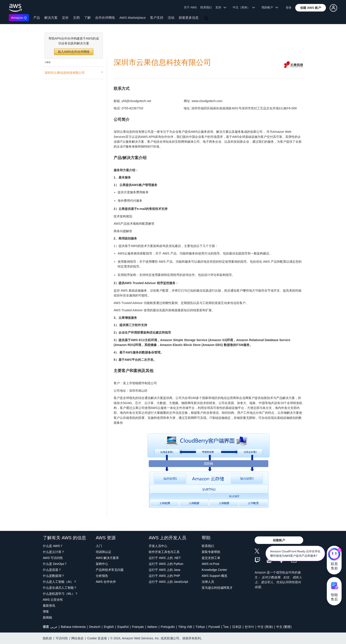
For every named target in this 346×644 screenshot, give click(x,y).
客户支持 (157, 18)
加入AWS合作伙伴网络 (74, 52)
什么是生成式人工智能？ (60, 588)
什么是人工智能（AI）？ (60, 582)
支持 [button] (221, 7)
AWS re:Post (211, 564)
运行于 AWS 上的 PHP (164, 576)
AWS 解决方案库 (107, 558)
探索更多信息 (189, 18)
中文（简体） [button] (244, 7)
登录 (289, 8)
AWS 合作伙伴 (106, 582)
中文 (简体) (265, 627)
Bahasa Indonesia (73, 627)
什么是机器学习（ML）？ (60, 594)
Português (168, 627)
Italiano (152, 627)
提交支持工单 (211, 558)
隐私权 (47, 638)
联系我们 (206, 7)
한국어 (249, 627)
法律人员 (208, 582)
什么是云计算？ (54, 552)
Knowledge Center (214, 570)
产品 (37, 18)
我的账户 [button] (270, 7)
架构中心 (102, 564)
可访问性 (62, 638)
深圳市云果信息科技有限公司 (74, 72)
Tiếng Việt (185, 627)
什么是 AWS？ (53, 546)
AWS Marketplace (133, 18)
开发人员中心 (158, 546)
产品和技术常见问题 (110, 570)
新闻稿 (47, 617)
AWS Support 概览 (214, 576)
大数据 (48, 62)
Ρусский (214, 627)
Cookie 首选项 (97, 638)
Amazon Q (19, 18)
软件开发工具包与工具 (164, 552)
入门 (99, 546)
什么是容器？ (52, 570)
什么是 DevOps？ (55, 564)
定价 (65, 18)
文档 (76, 18)
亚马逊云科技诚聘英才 (217, 588)
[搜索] (207, 19)
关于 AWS (190, 7)
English (109, 627)
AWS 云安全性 (53, 600)
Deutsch (95, 627)
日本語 (237, 627)
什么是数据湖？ (54, 576)
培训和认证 (103, 552)
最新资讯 (49, 606)
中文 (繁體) (284, 627)
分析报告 (102, 576)
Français (138, 627)
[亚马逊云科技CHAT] (334, 555)
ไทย (226, 627)
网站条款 (77, 638)
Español (123, 627)
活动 (171, 18)
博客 (46, 612)
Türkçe (200, 627)
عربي (54, 627)
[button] (311, 8)
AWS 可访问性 (53, 558)
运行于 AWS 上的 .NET (165, 558)
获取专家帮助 (211, 552)
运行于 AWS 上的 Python (166, 564)
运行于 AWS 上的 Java (165, 570)
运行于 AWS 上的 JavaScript (168, 582)
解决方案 (51, 18)
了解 (87, 18)
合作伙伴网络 (105, 18)
